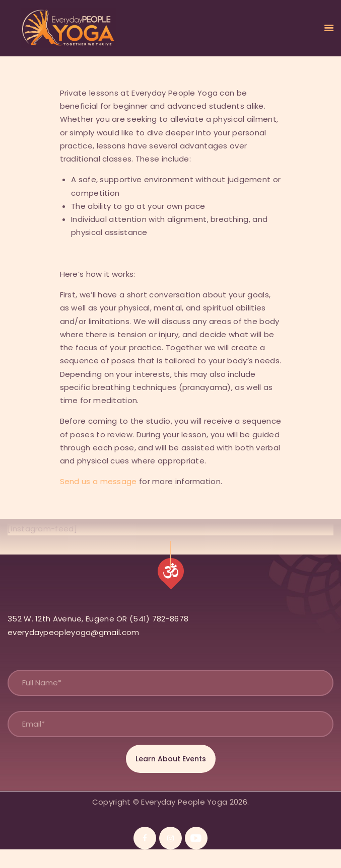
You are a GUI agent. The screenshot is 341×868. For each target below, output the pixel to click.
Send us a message (98, 481)
